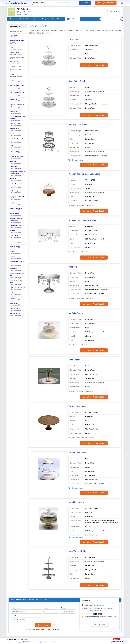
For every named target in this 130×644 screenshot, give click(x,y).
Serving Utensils (15, 52)
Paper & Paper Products (17, 288)
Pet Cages (13, 146)
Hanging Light (14, 303)
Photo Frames (14, 35)
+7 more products (15, 72)
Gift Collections (24, 9)
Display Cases (14, 293)
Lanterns (12, 30)
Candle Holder (14, 111)
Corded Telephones (16, 191)
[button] (115, 12)
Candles (12, 298)
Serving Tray (13, 167)
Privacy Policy (56, 629)
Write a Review (22, 15)
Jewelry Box (13, 99)
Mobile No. (14, 616)
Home (12, 19)
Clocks (12, 134)
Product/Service (16, 608)
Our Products (26, 19)
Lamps (12, 80)
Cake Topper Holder (15, 64)
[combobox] (14, 619)
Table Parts (13, 269)
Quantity (46, 608)
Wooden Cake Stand (15, 69)
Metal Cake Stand (15, 61)
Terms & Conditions (52, 642)
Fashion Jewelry (15, 213)
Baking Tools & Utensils (17, 225)
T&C (48, 629)
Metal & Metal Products (17, 156)
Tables (12, 241)
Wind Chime (13, 203)
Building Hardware (15, 236)
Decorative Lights (15, 308)
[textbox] (64, 3)
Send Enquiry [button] (73, 19)
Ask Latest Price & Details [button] (94, 65)
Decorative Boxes (15, 123)
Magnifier (12, 231)
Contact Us (56, 19)
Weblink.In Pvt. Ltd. (29, 642)
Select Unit (63, 608)
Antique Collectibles (16, 208)
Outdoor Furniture (15, 151)
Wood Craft (13, 161)
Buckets (12, 256)
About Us (42, 19)
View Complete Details (76, 160)
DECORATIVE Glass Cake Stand (17, 58)
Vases (12, 47)
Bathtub (12, 251)
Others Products (15, 314)
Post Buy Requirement (106, 3)
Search (85, 3)
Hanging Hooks (14, 129)
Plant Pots (13, 75)
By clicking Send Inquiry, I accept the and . (43, 629)
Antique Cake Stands (16, 67)
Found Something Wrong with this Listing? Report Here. (100, 617)
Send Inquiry (43, 625)
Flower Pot (13, 179)
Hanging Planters (15, 246)
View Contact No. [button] (100, 625)
